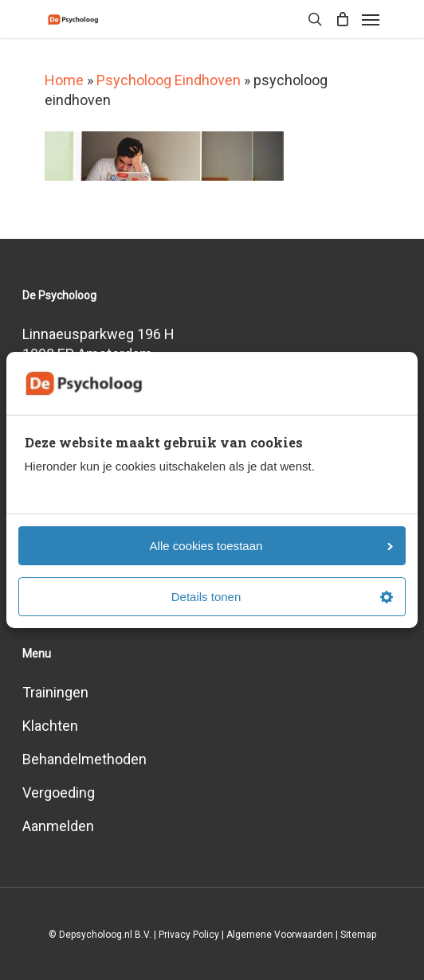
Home (64, 80)
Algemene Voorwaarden (280, 935)
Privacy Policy (189, 935)
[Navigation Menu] (371, 19)
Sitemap (358, 935)
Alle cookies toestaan (271, 546)
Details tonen (282, 597)
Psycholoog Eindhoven (169, 80)
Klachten (50, 726)
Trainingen (55, 692)
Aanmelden (58, 826)
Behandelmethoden (84, 759)
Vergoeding (59, 793)
